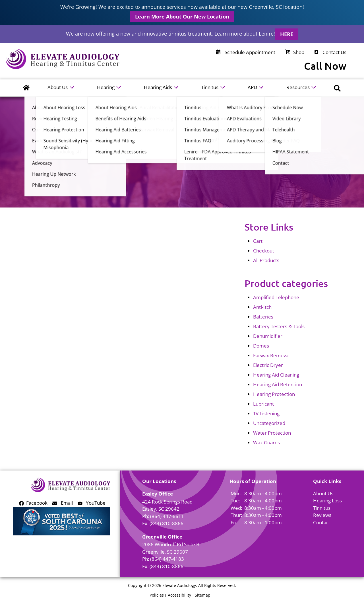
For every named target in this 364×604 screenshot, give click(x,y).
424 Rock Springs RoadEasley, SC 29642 (167, 505)
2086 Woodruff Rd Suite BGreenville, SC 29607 (171, 548)
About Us (58, 88)
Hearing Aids (158, 88)
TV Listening (266, 413)
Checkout (264, 251)
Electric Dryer (268, 365)
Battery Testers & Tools (279, 326)
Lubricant (263, 404)
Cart (258, 241)
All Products (266, 260)
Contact (322, 522)
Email (63, 503)
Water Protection (272, 433)
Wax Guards (266, 442)
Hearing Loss (327, 501)
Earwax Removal (271, 355)
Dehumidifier (268, 336)
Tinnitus (210, 88)
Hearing (106, 88)
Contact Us (330, 52)
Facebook (33, 503)
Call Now (325, 66)
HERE (287, 34)
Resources (299, 88)
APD (253, 88)
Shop (295, 52)
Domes (261, 346)
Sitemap (203, 595)
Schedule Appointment (246, 52)
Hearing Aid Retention (278, 384)
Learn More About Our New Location (182, 17)
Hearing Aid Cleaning (276, 375)
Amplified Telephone (276, 297)
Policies (157, 595)
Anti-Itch (262, 307)
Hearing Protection (274, 394)
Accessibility (179, 595)
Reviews (322, 515)
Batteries (263, 317)
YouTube (92, 503)
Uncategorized (269, 423)
